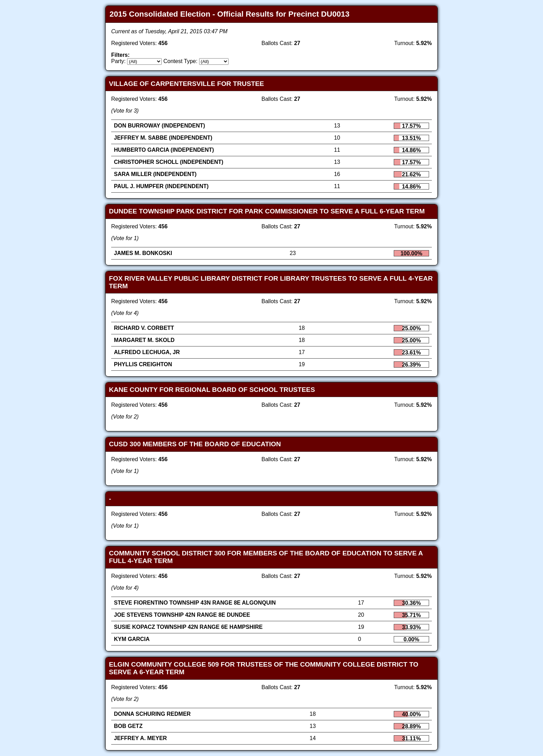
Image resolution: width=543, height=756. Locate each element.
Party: (118, 61)
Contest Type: (180, 61)
